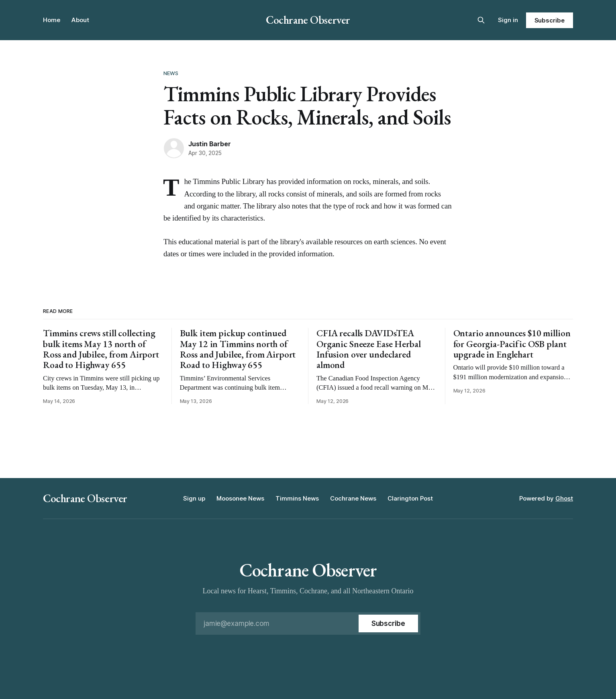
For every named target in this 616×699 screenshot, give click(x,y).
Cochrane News (353, 498)
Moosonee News (240, 498)
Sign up (194, 498)
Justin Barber (209, 144)
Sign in (508, 20)
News (171, 73)
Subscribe (550, 20)
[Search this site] (481, 20)
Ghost (564, 498)
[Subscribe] (388, 623)
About (80, 20)
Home (52, 20)
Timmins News (297, 498)
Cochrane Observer (308, 20)
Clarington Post (410, 498)
